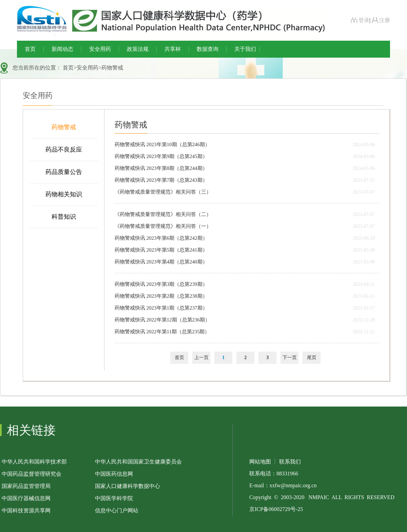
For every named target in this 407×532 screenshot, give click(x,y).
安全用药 (100, 49)
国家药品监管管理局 (26, 486)
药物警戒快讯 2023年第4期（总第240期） (161, 262)
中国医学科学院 (114, 498)
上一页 (201, 358)
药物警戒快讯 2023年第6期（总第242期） (161, 238)
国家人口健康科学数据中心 (128, 486)
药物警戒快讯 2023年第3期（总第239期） (161, 284)
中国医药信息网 (114, 474)
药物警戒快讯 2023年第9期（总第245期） (161, 156)
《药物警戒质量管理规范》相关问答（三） (163, 192)
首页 (30, 49)
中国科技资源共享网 (26, 510)
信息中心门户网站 (117, 510)
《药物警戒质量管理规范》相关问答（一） (163, 226)
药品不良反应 (64, 150)
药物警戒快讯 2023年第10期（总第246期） (162, 144)
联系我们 (290, 462)
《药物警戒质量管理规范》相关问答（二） (163, 214)
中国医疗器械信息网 (26, 498)
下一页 (290, 358)
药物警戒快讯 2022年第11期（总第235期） (162, 332)
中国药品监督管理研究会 (32, 474)
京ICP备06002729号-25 (276, 509)
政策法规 (138, 49)
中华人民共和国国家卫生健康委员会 (138, 462)
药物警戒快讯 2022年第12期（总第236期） (162, 320)
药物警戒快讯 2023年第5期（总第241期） (161, 250)
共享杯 (173, 49)
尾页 (312, 358)
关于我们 (245, 49)
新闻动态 (62, 49)
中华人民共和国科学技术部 (34, 462)
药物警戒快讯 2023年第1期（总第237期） (161, 308)
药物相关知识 (64, 194)
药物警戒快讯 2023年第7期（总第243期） (161, 180)
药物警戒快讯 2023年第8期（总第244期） (161, 168)
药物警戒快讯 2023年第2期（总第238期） (161, 296)
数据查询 (208, 49)
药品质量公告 (64, 172)
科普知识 (64, 217)
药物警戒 (112, 68)
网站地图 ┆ (264, 462)
